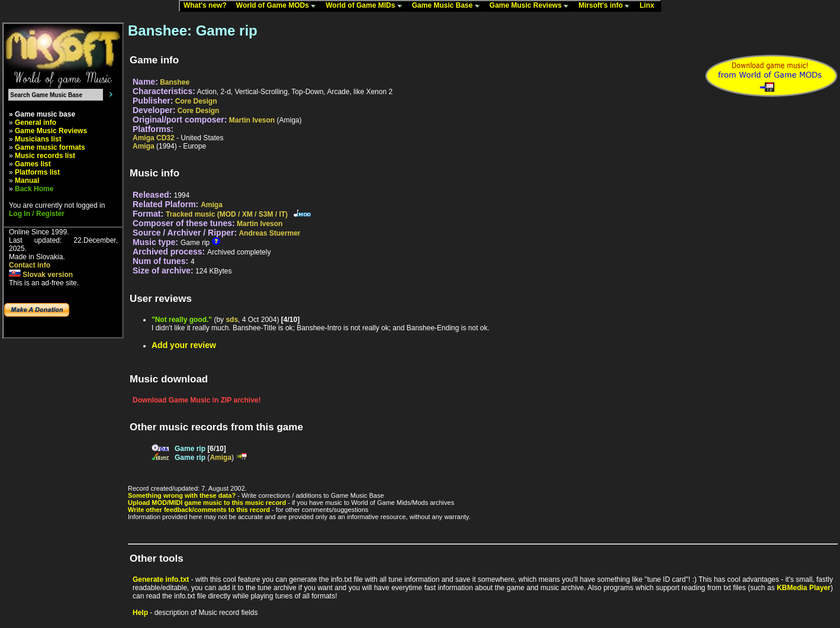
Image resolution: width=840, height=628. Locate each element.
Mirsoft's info (607, 6)
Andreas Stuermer (269, 233)
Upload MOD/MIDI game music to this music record (207, 503)
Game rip (190, 449)
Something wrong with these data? (182, 495)
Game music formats (50, 147)
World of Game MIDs (366, 6)
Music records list (45, 156)
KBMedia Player (804, 588)
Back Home (34, 189)
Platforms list (37, 172)
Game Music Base (449, 6)
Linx (649, 6)
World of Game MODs (279, 6)
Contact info (30, 265)
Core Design (196, 101)
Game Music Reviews (532, 6)
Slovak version (41, 275)
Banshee (175, 82)
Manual (27, 181)
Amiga (144, 146)
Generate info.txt (161, 579)
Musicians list (38, 139)
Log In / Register (37, 214)
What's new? (208, 6)
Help (140, 613)
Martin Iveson (252, 120)
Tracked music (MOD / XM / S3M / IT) (227, 214)
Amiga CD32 (154, 138)
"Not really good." (182, 320)
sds (232, 320)
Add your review (184, 345)
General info (36, 123)
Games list (33, 164)
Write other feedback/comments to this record (199, 510)
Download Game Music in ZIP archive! (197, 400)
